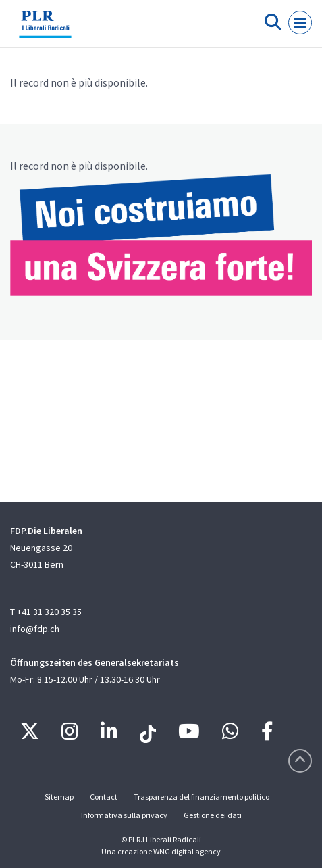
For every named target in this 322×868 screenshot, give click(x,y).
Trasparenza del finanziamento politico (202, 797)
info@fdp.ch (35, 629)
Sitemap (59, 797)
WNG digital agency (187, 851)
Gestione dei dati (213, 815)
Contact (104, 797)
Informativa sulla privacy (124, 815)
